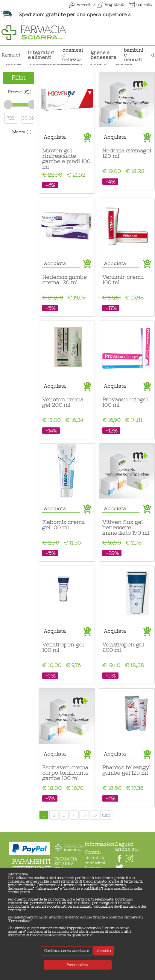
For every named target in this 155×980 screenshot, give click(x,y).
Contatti (93, 852)
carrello (144, 4)
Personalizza (77, 965)
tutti (106, 815)
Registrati (114, 4)
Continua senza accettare (67, 951)
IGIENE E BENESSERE (103, 55)
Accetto (104, 951)
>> (95, 815)
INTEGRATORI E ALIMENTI (41, 55)
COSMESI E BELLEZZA (73, 55)
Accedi (83, 5)
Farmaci (11, 55)
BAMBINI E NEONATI (134, 55)
